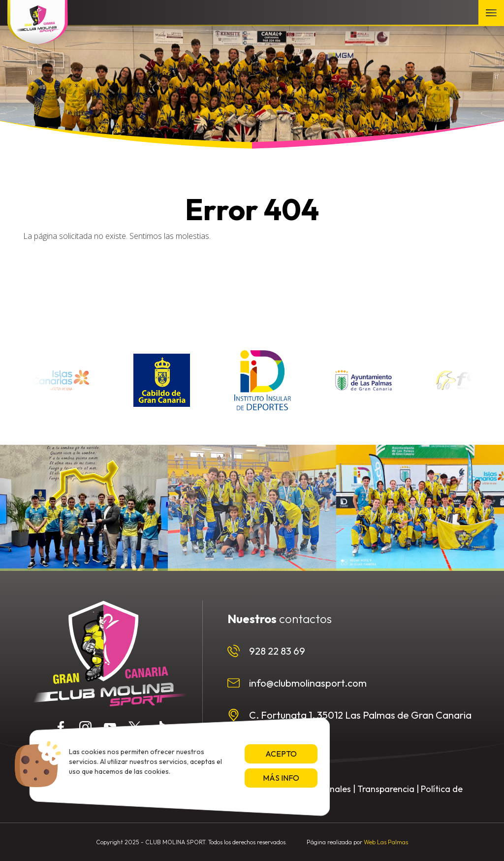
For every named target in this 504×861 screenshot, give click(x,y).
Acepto (281, 754)
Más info (281, 778)
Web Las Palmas (386, 842)
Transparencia (386, 789)
